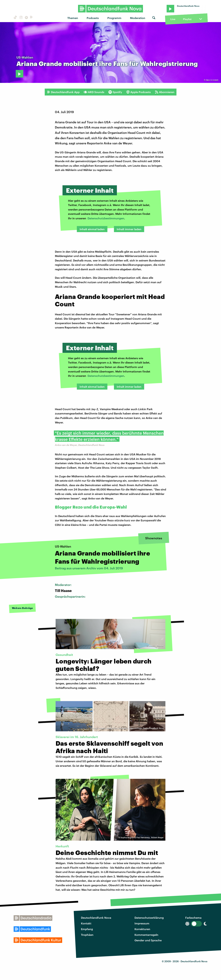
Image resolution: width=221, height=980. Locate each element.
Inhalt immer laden (129, 229)
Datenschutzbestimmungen (106, 218)
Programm (114, 18)
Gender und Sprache (148, 940)
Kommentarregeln (146, 935)
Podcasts (93, 18)
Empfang (87, 929)
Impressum (142, 923)
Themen (73, 18)
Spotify (115, 92)
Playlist (187, 19)
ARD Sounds (94, 92)
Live (173, 19)
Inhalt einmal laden (92, 229)
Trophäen (87, 935)
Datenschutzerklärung (149, 918)
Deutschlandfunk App (63, 92)
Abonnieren (165, 92)
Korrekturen (142, 929)
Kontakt (86, 923)
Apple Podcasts (138, 92)
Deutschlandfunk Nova (96, 918)
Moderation (138, 18)
